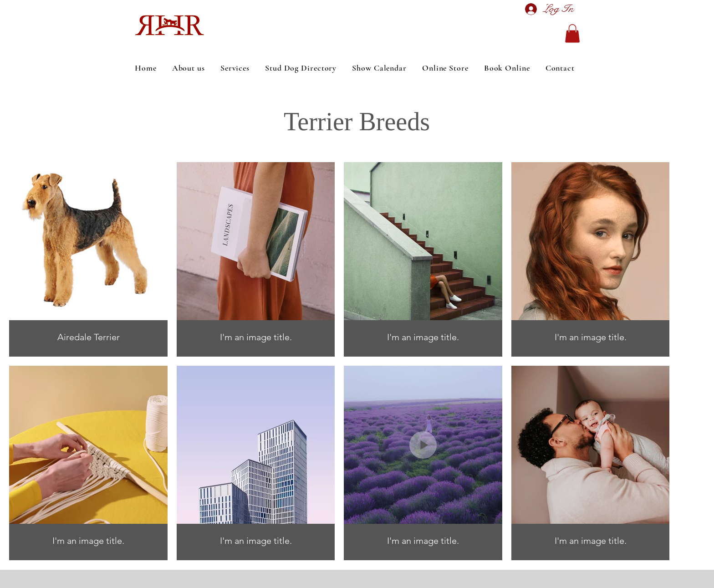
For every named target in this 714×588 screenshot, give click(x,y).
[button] (572, 33)
